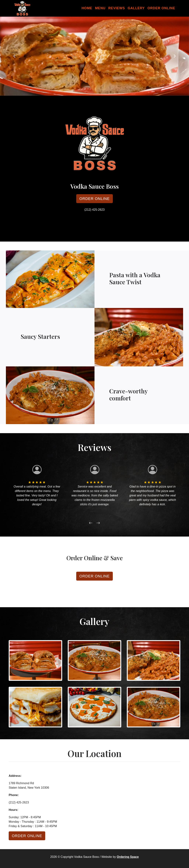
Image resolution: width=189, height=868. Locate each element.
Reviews (117, 8)
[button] (14, 56)
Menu (100, 8)
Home (87, 8)
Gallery (136, 8)
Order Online (161, 8)
